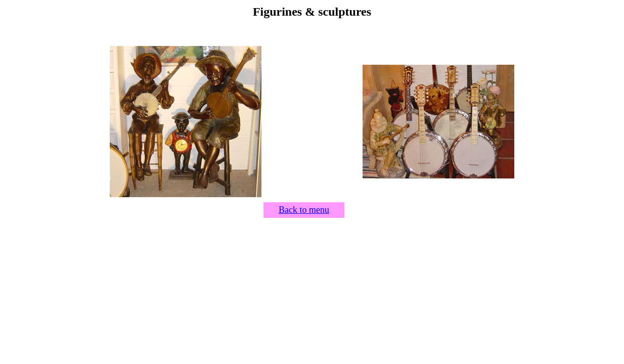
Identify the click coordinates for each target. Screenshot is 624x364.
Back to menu (304, 210)
